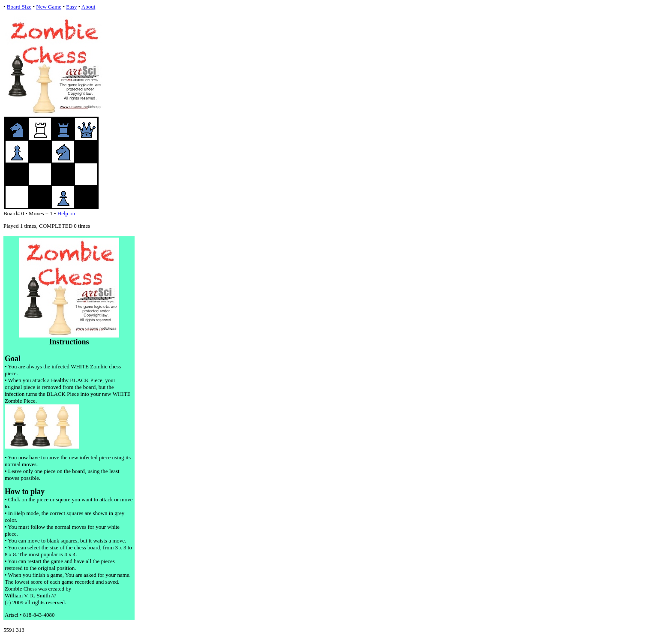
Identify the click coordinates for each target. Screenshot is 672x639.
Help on (66, 213)
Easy (71, 7)
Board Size (19, 7)
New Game (49, 7)
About (88, 7)
